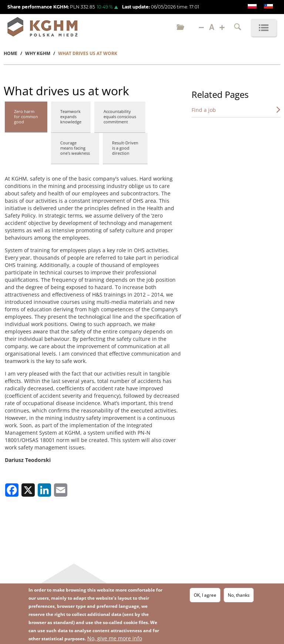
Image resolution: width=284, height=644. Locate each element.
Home (11, 53)
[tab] (26, 117)
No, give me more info (115, 638)
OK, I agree (205, 595)
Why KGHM (38, 53)
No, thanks (239, 595)
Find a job (204, 110)
